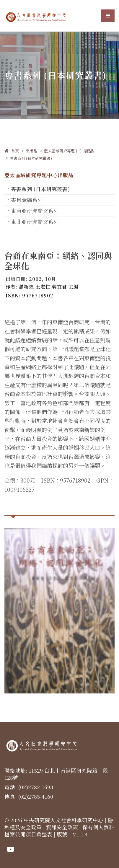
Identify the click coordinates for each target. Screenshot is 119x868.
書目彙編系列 (27, 200)
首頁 (12, 151)
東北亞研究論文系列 (35, 222)
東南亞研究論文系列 (35, 211)
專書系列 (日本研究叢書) (31, 158)
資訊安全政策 (62, 827)
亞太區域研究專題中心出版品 (69, 151)
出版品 (31, 151)
